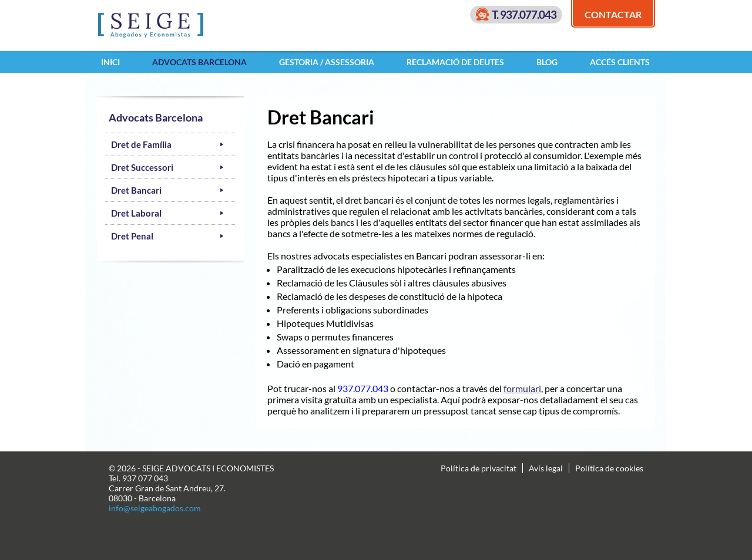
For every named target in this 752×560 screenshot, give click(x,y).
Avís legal (546, 468)
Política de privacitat (479, 468)
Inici (110, 62)
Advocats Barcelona (199, 62)
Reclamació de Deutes (455, 62)
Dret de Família (141, 144)
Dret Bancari (136, 190)
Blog (547, 62)
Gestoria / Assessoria (327, 62)
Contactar (613, 14)
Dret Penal (132, 236)
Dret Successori (142, 167)
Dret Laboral (136, 213)
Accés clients (620, 62)
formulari (522, 388)
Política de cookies (609, 468)
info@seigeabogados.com (155, 508)
